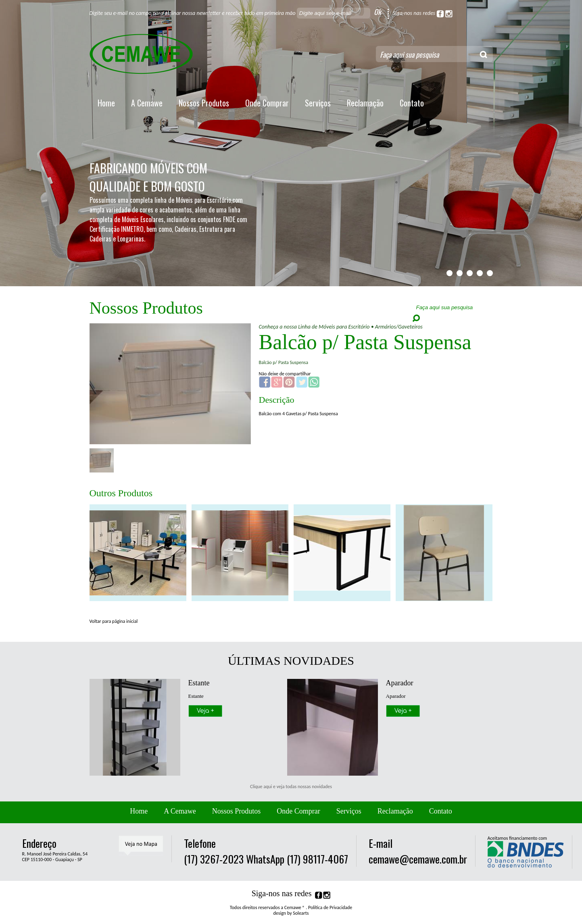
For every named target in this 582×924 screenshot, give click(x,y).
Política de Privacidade (330, 907)
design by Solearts (291, 913)
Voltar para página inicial (114, 621)
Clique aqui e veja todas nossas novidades (291, 787)
